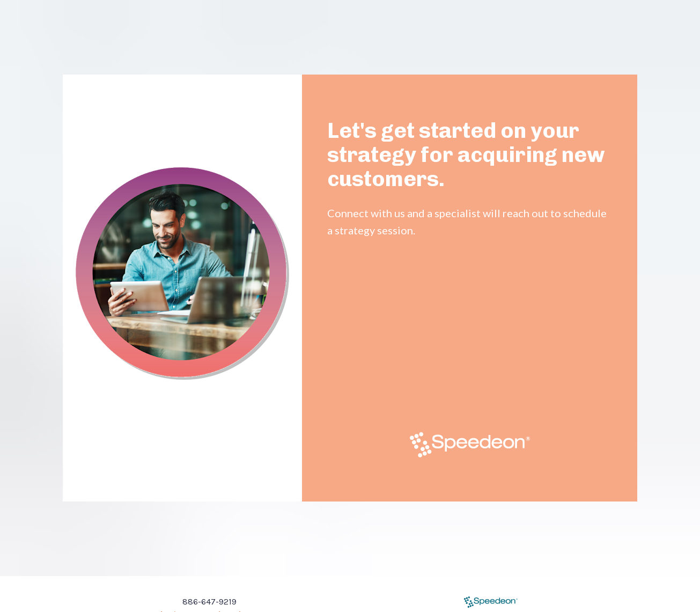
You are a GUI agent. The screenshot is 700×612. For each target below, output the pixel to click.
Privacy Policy (423, 599)
